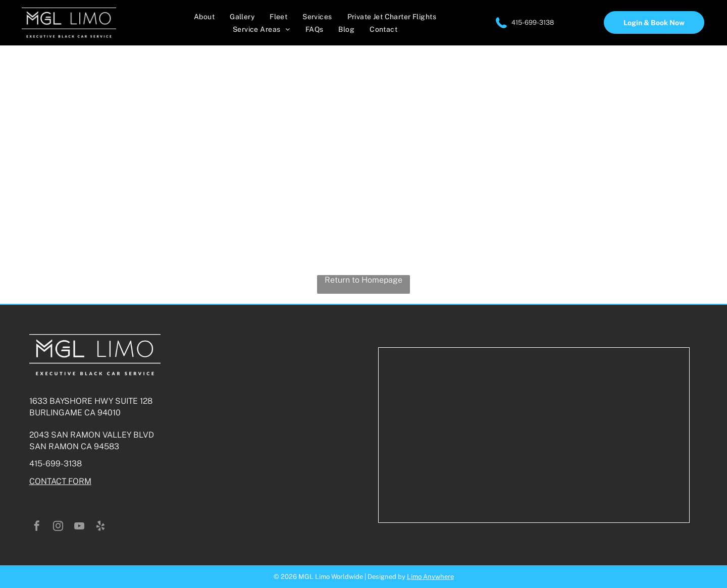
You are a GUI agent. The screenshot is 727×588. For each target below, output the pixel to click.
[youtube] (79, 527)
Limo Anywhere (430, 577)
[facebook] (37, 527)
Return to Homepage (363, 280)
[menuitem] (204, 16)
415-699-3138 (533, 22)
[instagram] (58, 527)
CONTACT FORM (60, 481)
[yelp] (100, 527)
